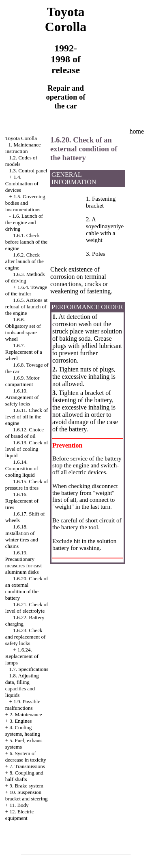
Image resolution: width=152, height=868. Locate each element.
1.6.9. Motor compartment (22, 381)
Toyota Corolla (21, 138)
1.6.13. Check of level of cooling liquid (27, 449)
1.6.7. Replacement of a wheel (24, 352)
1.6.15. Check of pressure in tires (27, 485)
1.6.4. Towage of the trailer (26, 290)
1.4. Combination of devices (22, 184)
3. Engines (20, 721)
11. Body (19, 805)
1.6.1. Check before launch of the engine (26, 242)
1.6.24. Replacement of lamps (22, 656)
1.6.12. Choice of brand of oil (25, 433)
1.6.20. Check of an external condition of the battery (27, 588)
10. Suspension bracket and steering (27, 795)
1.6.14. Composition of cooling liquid (22, 468)
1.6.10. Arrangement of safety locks (22, 397)
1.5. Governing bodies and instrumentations (25, 203)
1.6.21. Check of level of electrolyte (27, 608)
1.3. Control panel (28, 171)
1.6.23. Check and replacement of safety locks (26, 637)
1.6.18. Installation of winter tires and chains (22, 536)
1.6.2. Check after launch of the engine (25, 261)
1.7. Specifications (29, 669)
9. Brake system (26, 786)
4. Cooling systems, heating (23, 731)
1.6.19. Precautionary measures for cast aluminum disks (24, 562)
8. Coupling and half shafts (24, 776)
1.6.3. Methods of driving (25, 277)
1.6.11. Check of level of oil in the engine (27, 417)
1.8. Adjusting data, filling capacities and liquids (22, 685)
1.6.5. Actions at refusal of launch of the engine (26, 307)
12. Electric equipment (20, 815)
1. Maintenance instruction (23, 148)
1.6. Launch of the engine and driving (24, 222)
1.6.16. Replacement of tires (22, 501)
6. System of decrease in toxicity (26, 757)
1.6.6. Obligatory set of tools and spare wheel (23, 329)
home (137, 131)
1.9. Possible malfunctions (23, 705)
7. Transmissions (27, 766)
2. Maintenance (26, 714)
